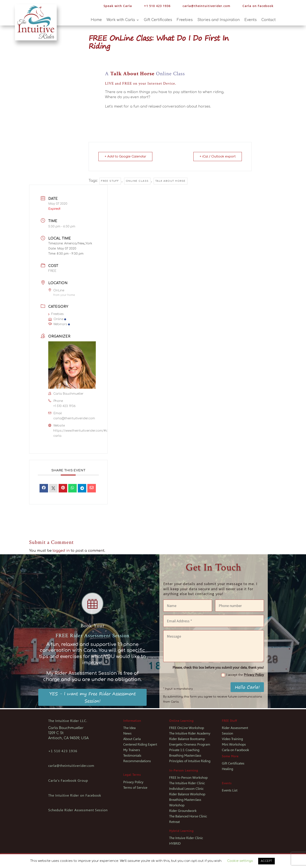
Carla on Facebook (258, 6)
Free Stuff (110, 181)
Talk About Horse (171, 181)
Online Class (137, 181)
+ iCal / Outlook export (218, 157)
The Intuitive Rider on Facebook (75, 795)
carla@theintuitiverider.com (206, 6)
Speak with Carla (118, 6)
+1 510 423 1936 (64, 406)
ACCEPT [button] (266, 861)
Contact (268, 20)
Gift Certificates (158, 20)
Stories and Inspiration (219, 20)
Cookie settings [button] (240, 861)
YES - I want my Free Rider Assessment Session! (93, 697)
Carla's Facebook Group (68, 781)
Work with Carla (121, 20)
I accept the (243, 675)
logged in (61, 551)
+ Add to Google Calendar (125, 157)
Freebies (185, 20)
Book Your (93, 626)
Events (251, 20)
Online (57, 319)
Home (96, 20)
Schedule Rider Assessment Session (78, 810)
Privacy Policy (254, 675)
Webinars (59, 324)
